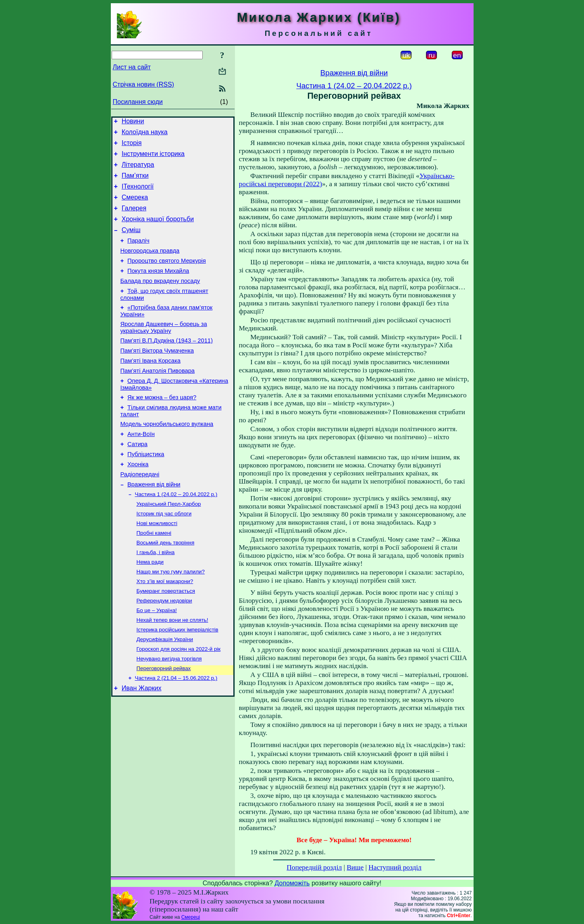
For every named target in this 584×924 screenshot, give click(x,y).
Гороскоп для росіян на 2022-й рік (179, 703)
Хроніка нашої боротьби (158, 231)
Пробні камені (154, 577)
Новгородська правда (150, 266)
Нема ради (150, 608)
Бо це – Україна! (157, 661)
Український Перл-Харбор (169, 545)
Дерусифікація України (165, 692)
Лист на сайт (132, 67)
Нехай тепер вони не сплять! (172, 671)
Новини (133, 122)
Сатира (137, 479)
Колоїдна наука (145, 134)
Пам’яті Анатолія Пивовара (158, 399)
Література (138, 171)
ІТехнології (138, 195)
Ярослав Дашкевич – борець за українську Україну (164, 350)
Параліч (138, 255)
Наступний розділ (395, 867)
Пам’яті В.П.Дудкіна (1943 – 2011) (167, 365)
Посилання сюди (138, 102)
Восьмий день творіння (166, 587)
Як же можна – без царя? (162, 428)
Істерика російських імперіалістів (178, 682)
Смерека (135, 207)
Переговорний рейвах (164, 724)
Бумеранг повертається (166, 640)
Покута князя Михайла (158, 289)
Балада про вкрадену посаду (160, 300)
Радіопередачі (140, 513)
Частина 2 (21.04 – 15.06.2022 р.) (176, 734)
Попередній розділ (314, 867)
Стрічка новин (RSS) (143, 84)
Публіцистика (146, 490)
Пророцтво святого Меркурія (167, 278)
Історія (132, 146)
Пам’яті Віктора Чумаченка (157, 376)
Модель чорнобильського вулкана (167, 457)
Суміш (131, 243)
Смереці (191, 917)
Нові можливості (157, 566)
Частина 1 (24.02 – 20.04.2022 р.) (176, 535)
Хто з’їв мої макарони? (165, 629)
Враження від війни (154, 524)
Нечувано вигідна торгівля (169, 713)
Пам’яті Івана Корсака (151, 387)
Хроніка (138, 502)
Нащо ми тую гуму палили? (171, 619)
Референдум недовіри (164, 650)
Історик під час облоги (164, 556)
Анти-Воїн (141, 468)
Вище (355, 867)
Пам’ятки (135, 183)
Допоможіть (292, 883)
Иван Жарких (142, 745)
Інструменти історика (153, 159)
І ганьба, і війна (156, 598)
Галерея (134, 219)
